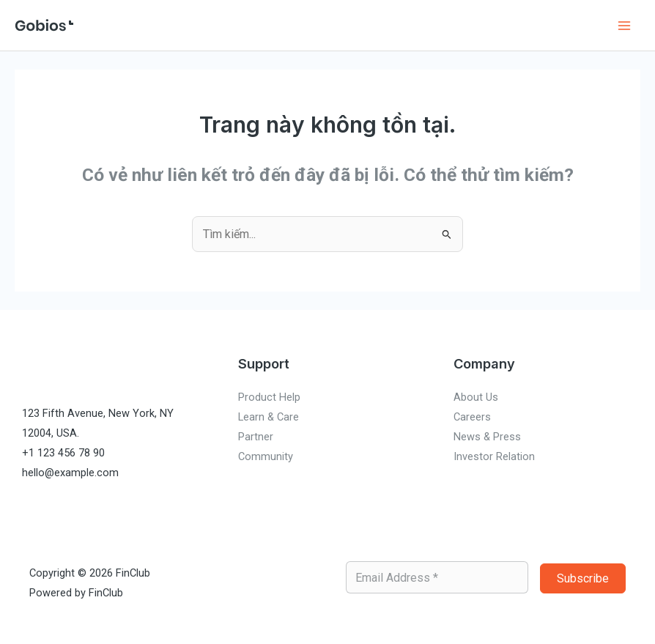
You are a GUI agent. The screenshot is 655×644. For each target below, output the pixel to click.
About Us (476, 397)
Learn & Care (269, 417)
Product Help (269, 397)
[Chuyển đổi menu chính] (624, 25)
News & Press (487, 437)
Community (266, 456)
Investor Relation (494, 456)
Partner (256, 437)
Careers (472, 417)
